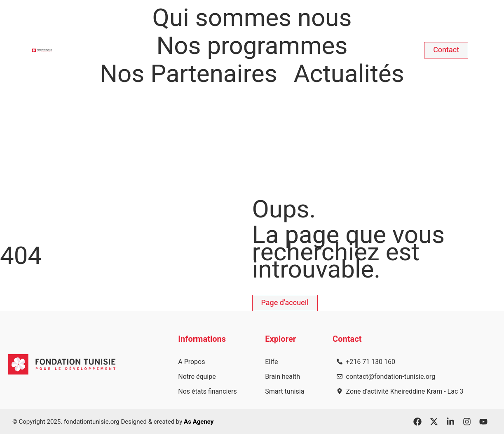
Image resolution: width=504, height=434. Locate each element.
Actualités (349, 74)
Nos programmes (252, 46)
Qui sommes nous (252, 18)
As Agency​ (199, 422)
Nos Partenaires (188, 74)
